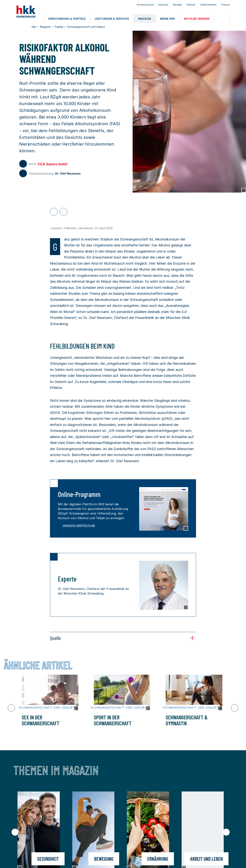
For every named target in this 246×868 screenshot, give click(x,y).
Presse (226, 5)
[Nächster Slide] (235, 708)
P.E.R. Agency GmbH (53, 164)
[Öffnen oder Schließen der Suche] (222, 19)
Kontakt (177, 5)
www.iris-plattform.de (76, 525)
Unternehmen (208, 5)
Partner (191, 5)
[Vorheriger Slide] (11, 708)
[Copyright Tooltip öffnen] (244, 190)
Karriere (163, 5)
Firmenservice (145, 5)
